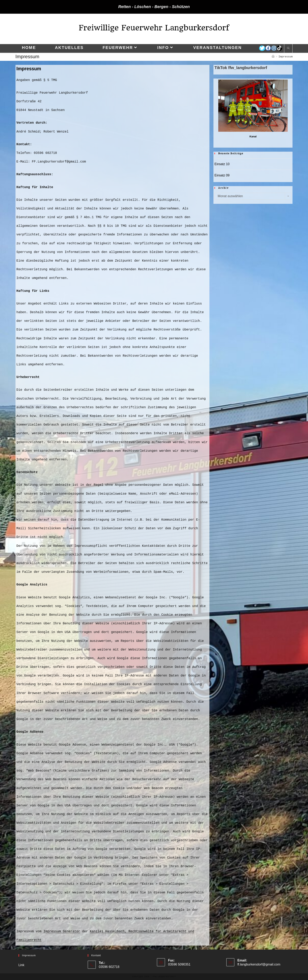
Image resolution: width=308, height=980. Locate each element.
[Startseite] (273, 57)
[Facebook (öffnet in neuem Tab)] (268, 48)
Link (21, 965)
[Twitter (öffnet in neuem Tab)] (262, 48)
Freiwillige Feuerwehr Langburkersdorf (154, 28)
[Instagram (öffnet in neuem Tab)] (274, 48)
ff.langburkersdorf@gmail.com (259, 964)
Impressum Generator (62, 931)
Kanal (253, 136)
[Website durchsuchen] (288, 49)
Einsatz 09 (222, 175)
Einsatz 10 (222, 164)
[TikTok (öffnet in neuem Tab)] (279, 48)
